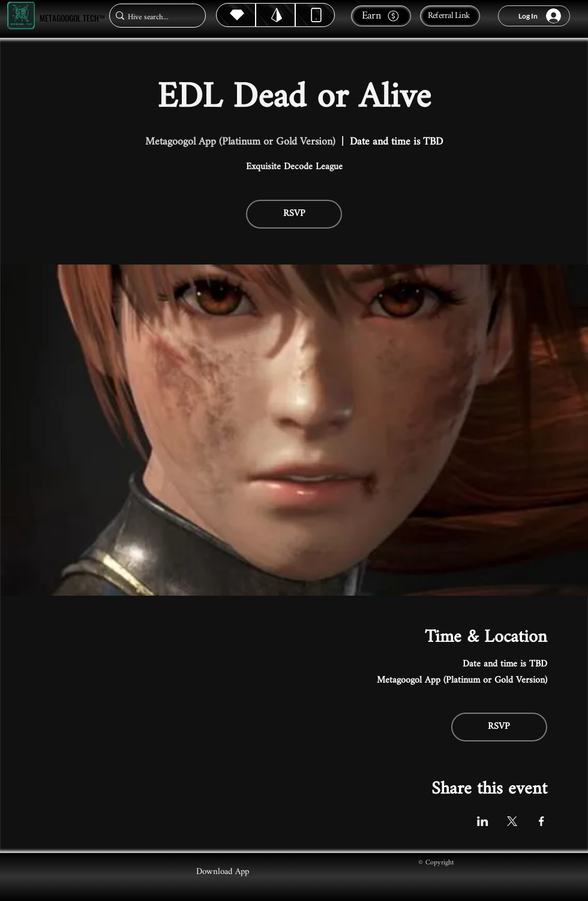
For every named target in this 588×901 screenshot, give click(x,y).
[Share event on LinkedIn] (483, 821)
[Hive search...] (154, 17)
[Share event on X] (512, 821)
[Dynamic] (315, 15)
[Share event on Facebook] (541, 821)
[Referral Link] (450, 16)
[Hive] (236, 15)
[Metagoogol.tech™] (21, 16)
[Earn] (381, 16)
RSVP (294, 214)
